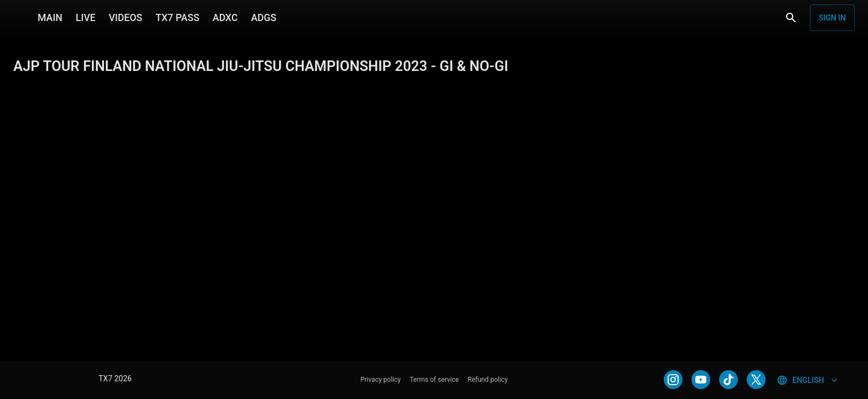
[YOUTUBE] (701, 380)
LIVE (86, 18)
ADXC (225, 18)
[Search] (791, 18)
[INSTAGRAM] (673, 380)
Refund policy (488, 380)
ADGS (263, 18)
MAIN (50, 18)
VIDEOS (125, 18)
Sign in (832, 18)
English (808, 380)
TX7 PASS (177, 18)
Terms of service (434, 380)
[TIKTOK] (728, 380)
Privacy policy (381, 380)
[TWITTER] (756, 380)
